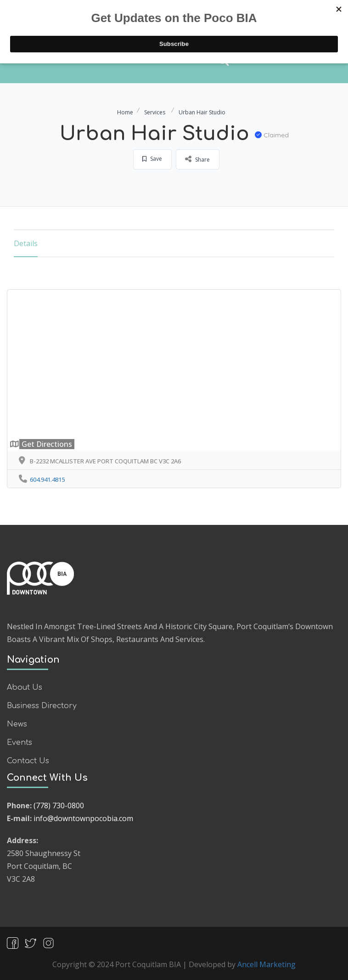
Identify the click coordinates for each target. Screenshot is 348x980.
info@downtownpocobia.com (83, 818)
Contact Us (28, 761)
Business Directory (42, 706)
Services (155, 112)
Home (125, 112)
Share (197, 159)
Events (20, 743)
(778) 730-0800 (59, 805)
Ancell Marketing (267, 964)
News (17, 724)
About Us (25, 687)
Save (152, 159)
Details (26, 243)
